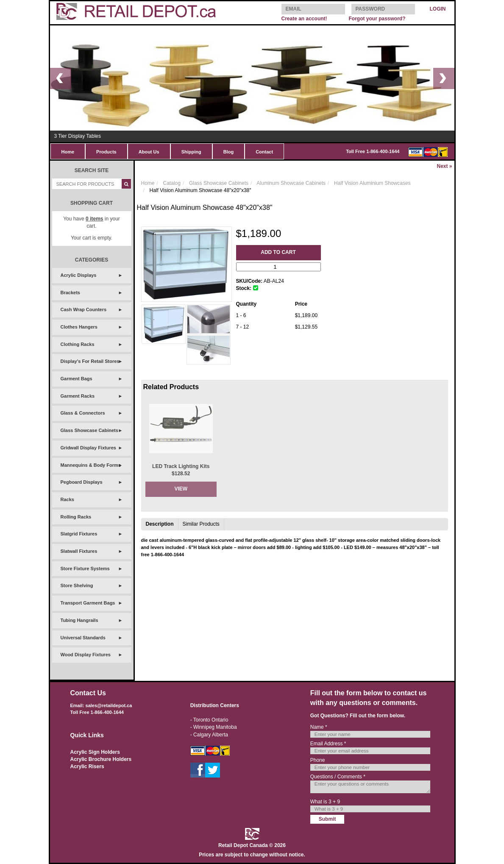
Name (319, 727)
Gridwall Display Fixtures (88, 448)
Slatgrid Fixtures (79, 534)
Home (68, 152)
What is (325, 802)
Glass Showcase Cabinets (89, 430)
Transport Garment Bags (88, 603)
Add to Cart (278, 252)
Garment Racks (78, 396)
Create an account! (304, 19)
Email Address (328, 744)
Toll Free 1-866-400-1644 (373, 151)
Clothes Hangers (79, 327)
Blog (228, 152)
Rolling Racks (76, 517)
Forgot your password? (377, 19)
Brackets (70, 293)
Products (106, 152)
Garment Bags (77, 379)
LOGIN (438, 9)
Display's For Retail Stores (90, 361)
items (94, 219)
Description (160, 524)
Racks (67, 499)
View (181, 489)
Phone (318, 760)
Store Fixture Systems (85, 569)
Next (444, 166)
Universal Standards (83, 638)
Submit (327, 819)
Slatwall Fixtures (79, 551)
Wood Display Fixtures (86, 655)
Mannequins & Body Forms (91, 465)
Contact (264, 152)
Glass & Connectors (83, 413)
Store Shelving (77, 585)
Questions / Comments (338, 777)
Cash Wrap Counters (84, 309)
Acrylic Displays (79, 275)
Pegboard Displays (82, 482)
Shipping (191, 152)
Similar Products (201, 524)
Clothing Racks (78, 344)
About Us (149, 152)
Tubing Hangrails (79, 620)
